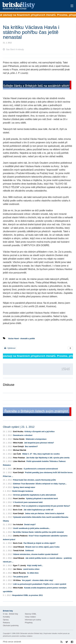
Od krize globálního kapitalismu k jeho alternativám (35, 495)
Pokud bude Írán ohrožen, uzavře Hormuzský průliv (35, 480)
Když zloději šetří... (35, 566)
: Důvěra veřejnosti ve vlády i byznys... (40, 484)
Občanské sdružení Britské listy (31, 633)
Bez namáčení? (31, 447)
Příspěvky (29, 623)
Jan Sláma (17, 569)
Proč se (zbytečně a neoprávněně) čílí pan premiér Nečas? (46, 506)
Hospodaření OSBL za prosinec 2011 (27, 595)
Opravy (6, 620)
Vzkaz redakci (30, 617)
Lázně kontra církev (31, 569)
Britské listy (31, 6)
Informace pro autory (33, 620)
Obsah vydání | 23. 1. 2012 (19, 427)
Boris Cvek (18, 510)
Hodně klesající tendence (23, 491)
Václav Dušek (19, 439)
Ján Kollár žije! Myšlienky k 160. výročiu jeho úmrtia (48, 458)
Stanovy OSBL (31, 614)
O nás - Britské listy (10, 614)
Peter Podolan (19, 458)
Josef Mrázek (19, 547)
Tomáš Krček (19, 551)
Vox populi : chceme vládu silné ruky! (38, 580)
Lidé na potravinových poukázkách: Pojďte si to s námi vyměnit (40, 584)
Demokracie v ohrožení (23, 435)
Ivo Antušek (18, 525)
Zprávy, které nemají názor (24, 487)
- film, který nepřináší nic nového (41, 454)
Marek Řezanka (20, 573)
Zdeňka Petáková (20, 536)
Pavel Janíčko (19, 499)
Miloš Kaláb (18, 443)
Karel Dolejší (18, 447)
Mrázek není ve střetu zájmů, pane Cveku (42, 547)
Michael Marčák (20, 450)
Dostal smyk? (30, 525)
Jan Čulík (17, 454)
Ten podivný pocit (21, 577)
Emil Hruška (18, 432)
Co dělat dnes (33, 573)
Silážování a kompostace (36, 439)
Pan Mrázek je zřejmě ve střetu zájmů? (40, 543)
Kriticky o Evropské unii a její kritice (40, 432)
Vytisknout (10, 348)
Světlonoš (29, 551)
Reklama (6, 623)
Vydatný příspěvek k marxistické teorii (42, 499)
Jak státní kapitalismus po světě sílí (38, 510)
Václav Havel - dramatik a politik (21, 339)
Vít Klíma (17, 580)
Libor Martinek (19, 461)
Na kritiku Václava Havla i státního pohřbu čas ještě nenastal (38, 532)
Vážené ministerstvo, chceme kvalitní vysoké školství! (36, 554)
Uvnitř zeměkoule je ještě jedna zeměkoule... (32, 528)
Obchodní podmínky (11, 626)
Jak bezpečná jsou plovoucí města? (39, 443)
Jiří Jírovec (18, 469)
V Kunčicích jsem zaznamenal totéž (28, 502)
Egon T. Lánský (20, 566)
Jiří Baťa (17, 506)
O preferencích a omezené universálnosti (41, 469)
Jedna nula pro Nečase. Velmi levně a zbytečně (45, 514)
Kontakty (6, 617)
